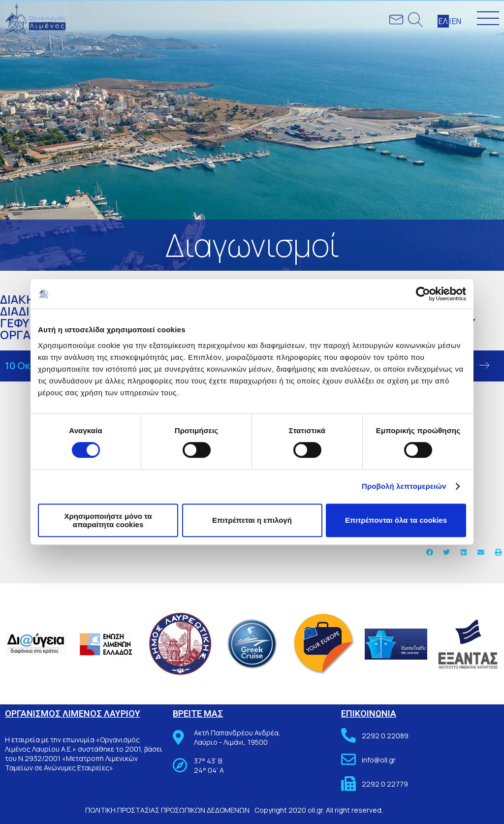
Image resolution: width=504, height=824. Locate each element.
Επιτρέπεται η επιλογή (252, 520)
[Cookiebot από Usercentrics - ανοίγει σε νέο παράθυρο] (423, 294)
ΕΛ (443, 21)
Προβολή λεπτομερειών (404, 486)
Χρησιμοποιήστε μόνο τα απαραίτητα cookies (108, 520)
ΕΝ (457, 21)
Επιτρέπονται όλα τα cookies (396, 520)
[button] (429, 553)
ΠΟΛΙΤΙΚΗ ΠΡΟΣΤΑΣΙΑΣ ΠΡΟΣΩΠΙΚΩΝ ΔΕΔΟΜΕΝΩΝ (167, 810)
